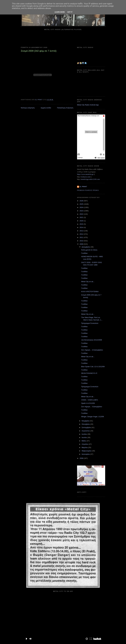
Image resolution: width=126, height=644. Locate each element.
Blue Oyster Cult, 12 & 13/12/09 (93, 367)
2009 (82, 244)
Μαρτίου (85, 447)
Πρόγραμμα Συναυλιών (90, 323)
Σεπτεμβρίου (87, 427)
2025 (82, 204)
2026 (82, 201)
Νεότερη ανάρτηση (28, 108)
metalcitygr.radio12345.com (90, 179)
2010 (82, 241)
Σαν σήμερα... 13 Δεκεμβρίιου (92, 350)
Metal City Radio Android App (88, 105)
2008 (82, 458)
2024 (82, 207)
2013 (82, 231)
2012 (82, 234)
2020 (82, 221)
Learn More (60, 12)
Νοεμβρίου (86, 421)
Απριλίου (85, 444)
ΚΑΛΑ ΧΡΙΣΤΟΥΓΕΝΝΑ (90, 292)
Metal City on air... (88, 282)
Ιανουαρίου (86, 454)
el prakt (83, 187)
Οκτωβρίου (86, 424)
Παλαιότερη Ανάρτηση (65, 108)
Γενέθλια (84, 253)
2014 (82, 227)
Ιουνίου (85, 437)
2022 (82, 214)
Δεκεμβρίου (86, 247)
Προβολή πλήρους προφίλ (88, 190)
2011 (82, 237)
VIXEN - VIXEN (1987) (90, 400)
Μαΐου (84, 441)
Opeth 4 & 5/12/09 (88, 403)
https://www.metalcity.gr (85, 174)
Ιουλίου (85, 434)
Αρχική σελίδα (46, 108)
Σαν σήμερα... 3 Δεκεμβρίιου (92, 407)
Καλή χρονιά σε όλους (89, 250)
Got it (70, 12)
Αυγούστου (86, 431)
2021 (82, 217)
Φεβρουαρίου (87, 451)
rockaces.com (86, 177)
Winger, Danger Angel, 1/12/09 (92, 417)
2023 (82, 211)
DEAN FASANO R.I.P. (89, 373)
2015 (82, 224)
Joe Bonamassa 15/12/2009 (91, 340)
